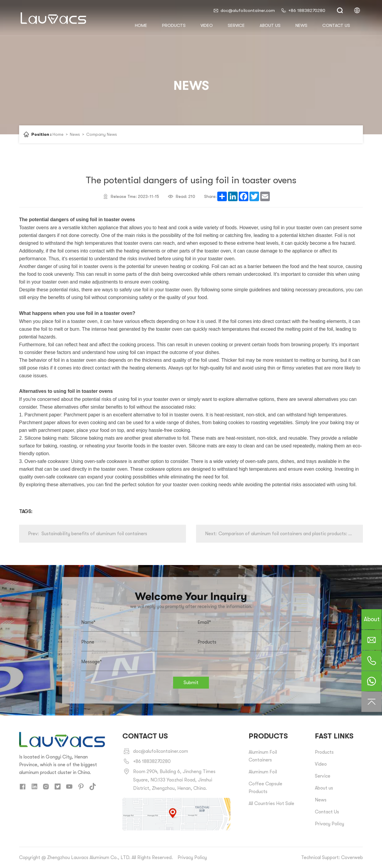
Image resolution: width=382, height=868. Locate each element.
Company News (102, 134)
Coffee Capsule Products (265, 788)
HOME (141, 25)
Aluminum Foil (263, 772)
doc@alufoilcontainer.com (244, 10)
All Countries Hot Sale (271, 804)
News (301, 25)
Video (207, 25)
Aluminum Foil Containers (263, 756)
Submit (191, 683)
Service (236, 25)
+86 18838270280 (303, 10)
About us (270, 25)
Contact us (336, 25)
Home (58, 134)
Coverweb (352, 858)
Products (174, 25)
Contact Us (327, 812)
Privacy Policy (329, 824)
